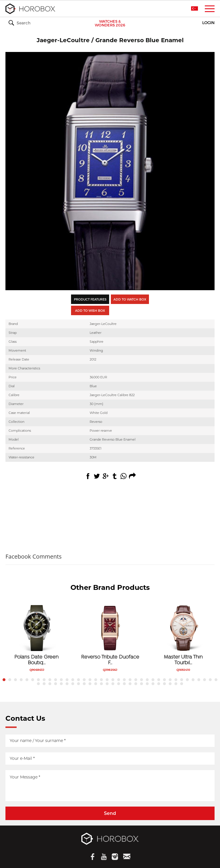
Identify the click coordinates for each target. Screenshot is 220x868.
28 (159, 680)
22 (124, 680)
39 (38, 684)
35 (199, 680)
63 (176, 684)
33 (187, 680)
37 (210, 680)
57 (142, 684)
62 (170, 684)
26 (147, 680)
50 (101, 684)
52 (113, 684)
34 (193, 680)
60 (159, 684)
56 (136, 684)
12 (67, 680)
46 (78, 684)
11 (61, 680)
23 (130, 680)
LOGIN (208, 23)
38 (216, 680)
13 (73, 680)
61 (164, 684)
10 (56, 680)
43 (61, 684)
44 (67, 684)
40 (44, 684)
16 (90, 680)
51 (107, 684)
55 (130, 684)
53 (119, 684)
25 (142, 680)
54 (124, 684)
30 (170, 680)
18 (101, 680)
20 (113, 680)
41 (50, 684)
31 (176, 680)
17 (96, 680)
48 (90, 684)
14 (78, 680)
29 (164, 680)
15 (84, 680)
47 (84, 684)
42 (56, 684)
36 (205, 680)
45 (73, 684)
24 (136, 680)
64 (182, 684)
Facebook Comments (34, 556)
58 (147, 684)
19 (107, 680)
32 (182, 680)
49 (96, 684)
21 (119, 680)
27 (153, 680)
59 (153, 684)
